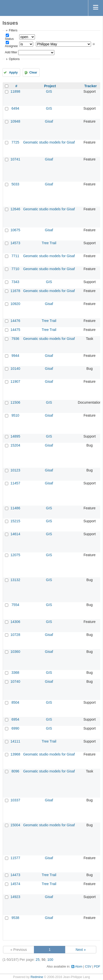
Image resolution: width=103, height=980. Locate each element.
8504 (15, 702)
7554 (15, 605)
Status (9, 39)
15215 (15, 521)
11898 (15, 91)
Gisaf (49, 121)
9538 (15, 918)
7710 (15, 269)
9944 (15, 356)
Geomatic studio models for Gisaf (49, 142)
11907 (15, 381)
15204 (15, 445)
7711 (15, 256)
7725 (15, 142)
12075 (15, 555)
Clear (33, 73)
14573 (15, 243)
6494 (15, 108)
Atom (79, 967)
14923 (15, 897)
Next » (81, 950)
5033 (15, 184)
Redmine (37, 977)
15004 (15, 825)
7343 (15, 282)
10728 (15, 635)
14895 (15, 436)
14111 (15, 741)
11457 (15, 483)
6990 (15, 728)
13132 (15, 580)
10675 (15, 230)
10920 (15, 304)
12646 (15, 209)
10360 (15, 652)
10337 (15, 800)
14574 (15, 884)
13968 (15, 754)
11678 (15, 291)
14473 (15, 875)
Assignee (11, 46)
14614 (15, 534)
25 (38, 960)
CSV (88, 967)
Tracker (91, 86)
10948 (15, 121)
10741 (15, 159)
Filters (13, 30)
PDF (97, 967)
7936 (15, 339)
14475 (15, 330)
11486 (15, 508)
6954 (15, 719)
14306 (15, 622)
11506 (15, 402)
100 (50, 960)
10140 (15, 369)
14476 (15, 321)
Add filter (11, 52)
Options (14, 59)
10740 (15, 681)
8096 (15, 771)
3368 (15, 673)
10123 (15, 470)
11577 (15, 858)
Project (50, 86)
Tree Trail (49, 243)
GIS (49, 91)
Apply (13, 73)
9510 (15, 415)
